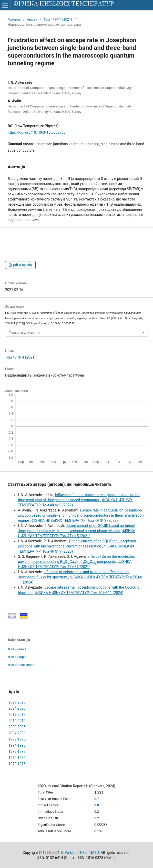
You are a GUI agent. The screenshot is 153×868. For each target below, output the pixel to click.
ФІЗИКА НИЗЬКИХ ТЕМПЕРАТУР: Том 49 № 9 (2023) (75, 520)
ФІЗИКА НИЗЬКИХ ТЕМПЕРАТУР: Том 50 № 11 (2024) (79, 593)
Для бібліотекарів (22, 665)
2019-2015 (17, 715)
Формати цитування (24, 332)
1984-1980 (17, 758)
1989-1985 (17, 752)
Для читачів (17, 649)
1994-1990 (17, 745)
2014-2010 (17, 721)
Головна (14, 19)
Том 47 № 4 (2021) (58, 19)
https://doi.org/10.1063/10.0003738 (37, 132)
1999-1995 (17, 739)
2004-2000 (17, 733)
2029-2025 (17, 702)
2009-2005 (17, 727)
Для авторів (17, 657)
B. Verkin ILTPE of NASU (80, 853)
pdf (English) (22, 265)
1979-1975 (17, 764)
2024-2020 (17, 708)
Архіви (32, 19)
